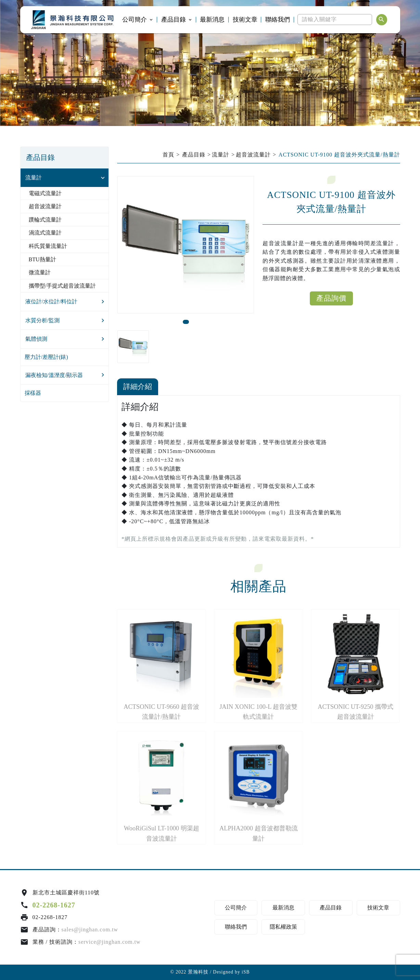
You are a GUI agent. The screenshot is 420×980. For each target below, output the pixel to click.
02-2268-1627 (54, 905)
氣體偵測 (36, 339)
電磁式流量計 (45, 193)
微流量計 (40, 272)
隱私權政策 (283, 927)
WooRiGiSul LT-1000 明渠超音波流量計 (162, 833)
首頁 (168, 155)
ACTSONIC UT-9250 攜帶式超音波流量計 (355, 712)
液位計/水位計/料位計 (52, 301)
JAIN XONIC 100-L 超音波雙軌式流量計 (258, 712)
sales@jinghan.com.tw (90, 929)
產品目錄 (174, 20)
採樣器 (33, 393)
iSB (246, 972)
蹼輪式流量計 (45, 220)
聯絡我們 (278, 20)
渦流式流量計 (45, 233)
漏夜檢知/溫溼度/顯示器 (54, 375)
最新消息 (212, 20)
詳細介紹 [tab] (138, 387)
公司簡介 (135, 20)
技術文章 (245, 20)
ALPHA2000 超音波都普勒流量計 (259, 833)
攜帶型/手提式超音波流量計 (62, 286)
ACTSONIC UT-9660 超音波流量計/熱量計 (161, 712)
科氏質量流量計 (48, 246)
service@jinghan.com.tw (110, 942)
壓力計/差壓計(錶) (46, 357)
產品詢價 (331, 298)
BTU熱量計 (42, 259)
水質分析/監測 (42, 320)
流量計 (34, 178)
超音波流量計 (45, 206)
